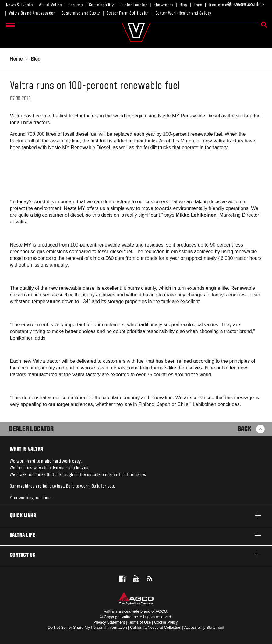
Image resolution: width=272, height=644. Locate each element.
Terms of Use (139, 622)
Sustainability (101, 5)
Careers (75, 5)
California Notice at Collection (156, 627)
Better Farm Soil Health (128, 13)
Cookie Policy (166, 622)
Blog (184, 5)
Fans (198, 5)
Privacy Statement (109, 622)
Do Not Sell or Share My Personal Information (87, 627)
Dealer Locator (134, 5)
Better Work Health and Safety (183, 13)
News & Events (19, 5)
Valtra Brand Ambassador (32, 13)
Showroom (163, 5)
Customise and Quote (81, 13)
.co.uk (246, 5)
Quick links (136, 516)
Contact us (136, 555)
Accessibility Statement (204, 627)
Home (16, 59)
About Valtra (50, 5)
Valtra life (136, 535)
